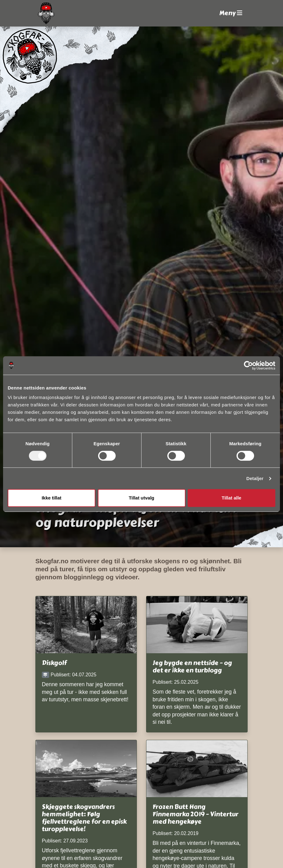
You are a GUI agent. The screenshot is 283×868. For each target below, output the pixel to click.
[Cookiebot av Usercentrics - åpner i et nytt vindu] (248, 365)
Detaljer (255, 478)
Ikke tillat (51, 498)
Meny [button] (231, 13)
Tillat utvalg (141, 498)
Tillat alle (232, 498)
